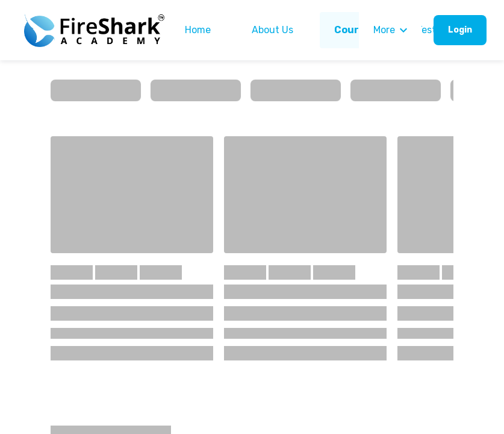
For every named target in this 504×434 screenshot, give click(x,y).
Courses (355, 30)
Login (460, 30)
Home (198, 30)
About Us (272, 30)
